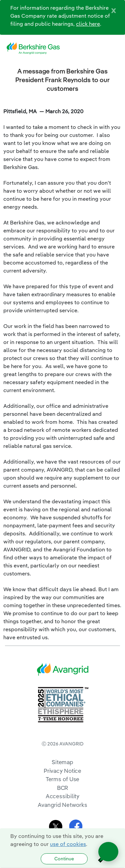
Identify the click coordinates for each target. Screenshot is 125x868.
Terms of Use (63, 779)
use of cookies (68, 844)
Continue (64, 859)
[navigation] (115, 48)
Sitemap (62, 762)
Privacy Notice (62, 771)
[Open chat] (108, 852)
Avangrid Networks (62, 805)
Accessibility (63, 796)
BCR (63, 788)
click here (88, 24)
